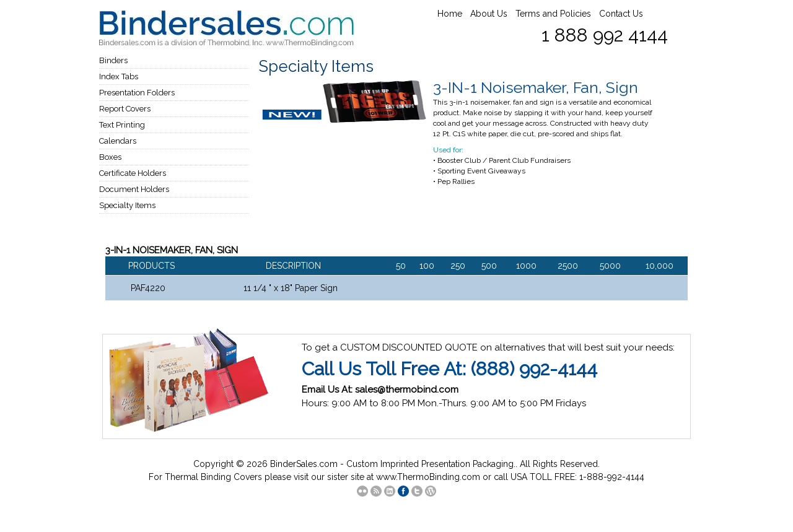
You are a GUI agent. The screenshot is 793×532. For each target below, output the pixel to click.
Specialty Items (127, 205)
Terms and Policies (553, 14)
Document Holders (134, 189)
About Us (489, 14)
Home (450, 14)
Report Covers (125, 109)
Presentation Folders (137, 93)
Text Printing (122, 125)
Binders (113, 60)
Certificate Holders (133, 173)
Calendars (118, 141)
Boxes (110, 157)
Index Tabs (119, 76)
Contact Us (621, 14)
